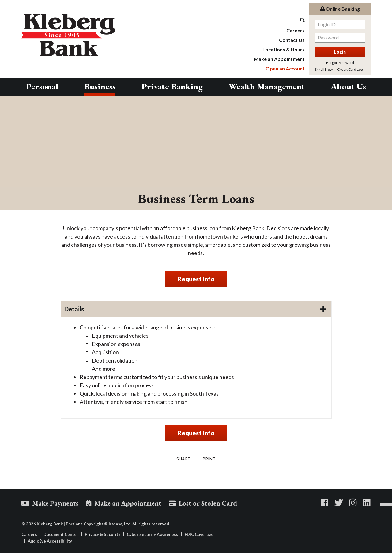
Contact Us (292, 40)
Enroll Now (324, 69)
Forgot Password (340, 63)
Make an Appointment (279, 59)
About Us (348, 86)
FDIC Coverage (199, 534)
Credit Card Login (351, 69)
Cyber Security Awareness (153, 534)
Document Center (61, 534)
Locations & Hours (284, 49)
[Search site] (279, 20)
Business (100, 86)
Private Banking (172, 86)
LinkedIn (367, 503)
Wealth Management (267, 86)
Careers (296, 30)
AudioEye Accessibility (50, 541)
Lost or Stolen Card (208, 504)
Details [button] (74, 309)
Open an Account (285, 68)
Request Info (196, 279)
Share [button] (183, 459)
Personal (42, 86)
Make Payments (55, 504)
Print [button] (209, 459)
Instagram (353, 503)
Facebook (324, 503)
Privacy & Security (103, 534)
